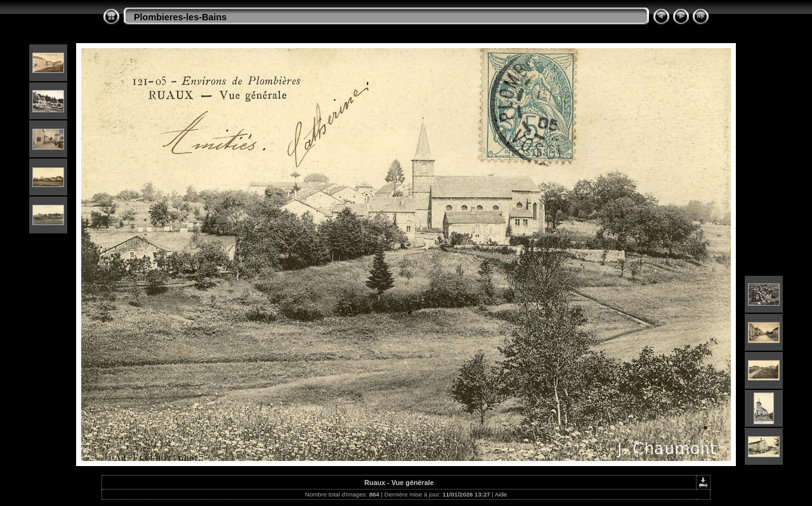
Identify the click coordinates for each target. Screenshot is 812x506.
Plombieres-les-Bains (180, 17)
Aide (501, 494)
